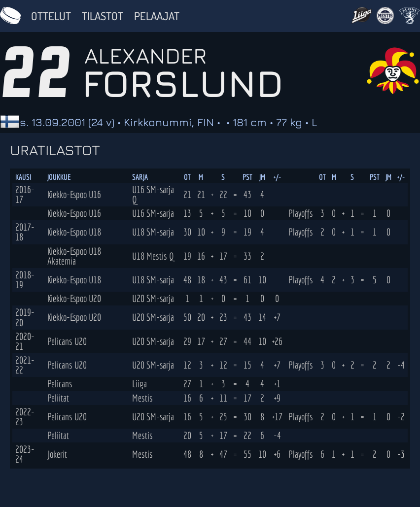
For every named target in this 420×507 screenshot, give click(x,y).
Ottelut (51, 16)
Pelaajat (157, 16)
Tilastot (103, 16)
